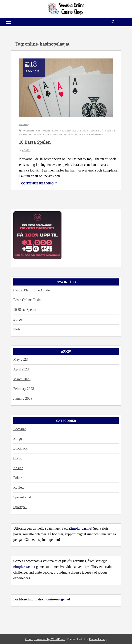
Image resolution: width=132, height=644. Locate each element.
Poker (17, 478)
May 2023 (21, 359)
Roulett (19, 487)
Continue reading (44, 183)
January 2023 (23, 399)
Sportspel (20, 507)
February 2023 (24, 389)
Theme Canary (98, 639)
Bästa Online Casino (28, 300)
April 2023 (21, 369)
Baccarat (20, 429)
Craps (17, 458)
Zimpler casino (80, 528)
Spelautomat (22, 497)
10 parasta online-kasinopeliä (83, 130)
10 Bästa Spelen (35, 142)
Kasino (24, 125)
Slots (17, 329)
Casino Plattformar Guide (32, 290)
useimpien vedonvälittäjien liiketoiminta (74, 134)
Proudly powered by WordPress (45, 639)
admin (26, 150)
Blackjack (20, 448)
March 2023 (22, 379)
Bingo (18, 319)
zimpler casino (24, 567)
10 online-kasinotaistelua (40, 130)
